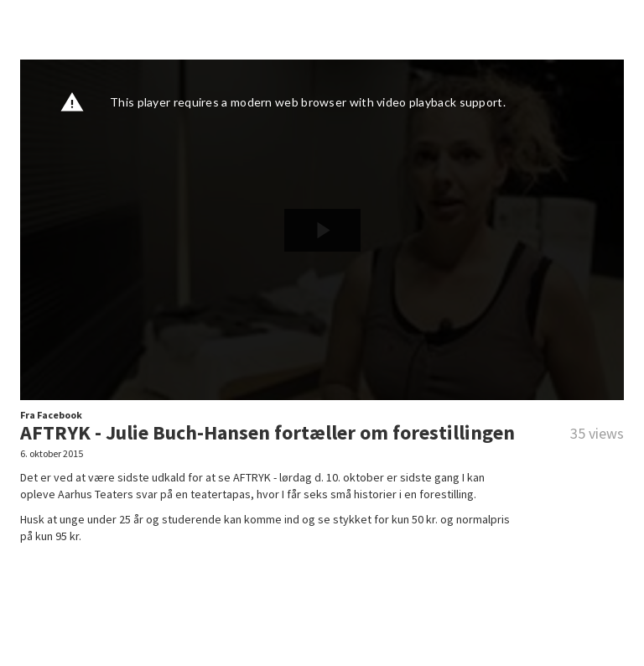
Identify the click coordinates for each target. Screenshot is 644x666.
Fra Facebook (51, 415)
